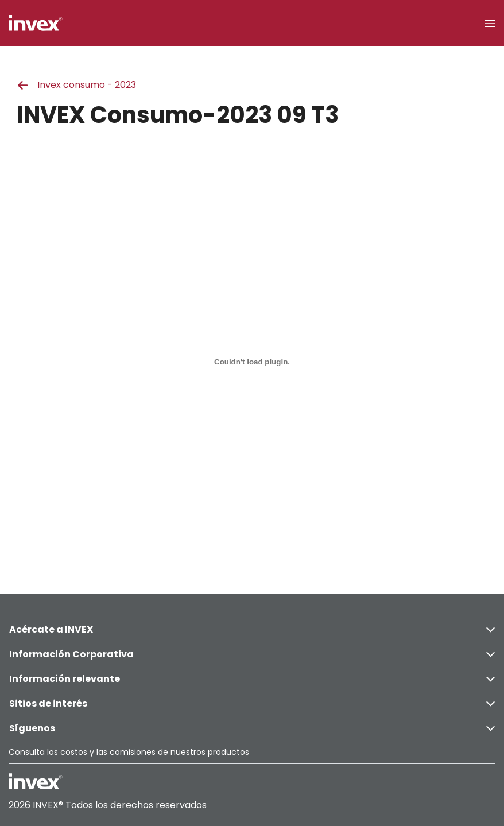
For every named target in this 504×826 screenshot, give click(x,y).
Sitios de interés (252, 703)
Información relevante (252, 679)
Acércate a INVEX (252, 629)
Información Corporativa (252, 654)
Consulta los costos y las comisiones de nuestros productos (129, 752)
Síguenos (252, 728)
